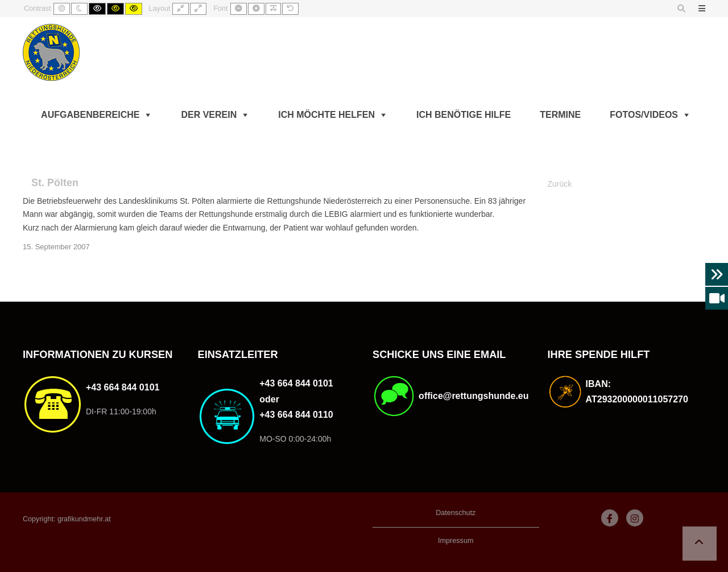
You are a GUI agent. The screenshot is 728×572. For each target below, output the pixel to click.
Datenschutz (456, 513)
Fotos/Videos (644, 115)
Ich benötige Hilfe (464, 115)
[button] (700, 544)
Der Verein (209, 115)
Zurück (560, 184)
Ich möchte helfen (326, 115)
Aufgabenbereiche (90, 115)
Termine (560, 115)
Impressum (456, 541)
